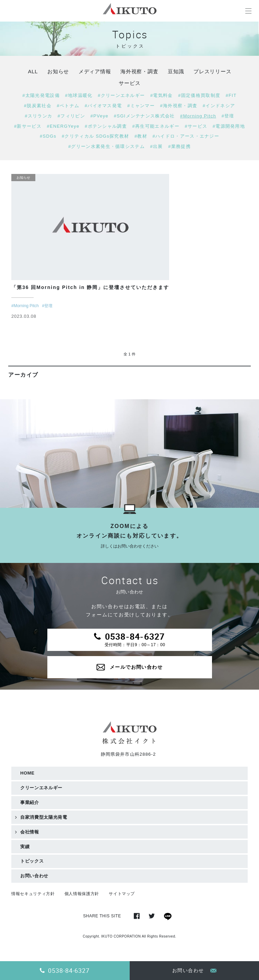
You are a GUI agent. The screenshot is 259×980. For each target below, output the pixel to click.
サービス (129, 83)
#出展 (157, 146)
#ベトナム (68, 106)
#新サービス (28, 126)
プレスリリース (212, 71)
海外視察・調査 (139, 71)
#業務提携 (179, 146)
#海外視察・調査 (179, 106)
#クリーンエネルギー (121, 95)
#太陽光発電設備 (41, 95)
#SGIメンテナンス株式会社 (144, 116)
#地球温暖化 (79, 95)
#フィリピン (71, 116)
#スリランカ (38, 116)
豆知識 (176, 71)
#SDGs (48, 136)
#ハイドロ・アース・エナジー (186, 136)
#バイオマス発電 (103, 106)
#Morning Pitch (198, 116)
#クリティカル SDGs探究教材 (95, 136)
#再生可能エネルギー (156, 126)
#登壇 (228, 116)
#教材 (141, 136)
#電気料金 (162, 95)
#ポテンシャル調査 (106, 126)
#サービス (196, 126)
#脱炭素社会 (38, 106)
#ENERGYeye (63, 126)
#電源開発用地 (229, 126)
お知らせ (58, 71)
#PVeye (99, 116)
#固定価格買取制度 (199, 95)
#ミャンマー (141, 106)
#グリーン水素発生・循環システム (107, 146)
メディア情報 (95, 71)
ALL (33, 71)
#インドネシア (219, 106)
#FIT (231, 95)
